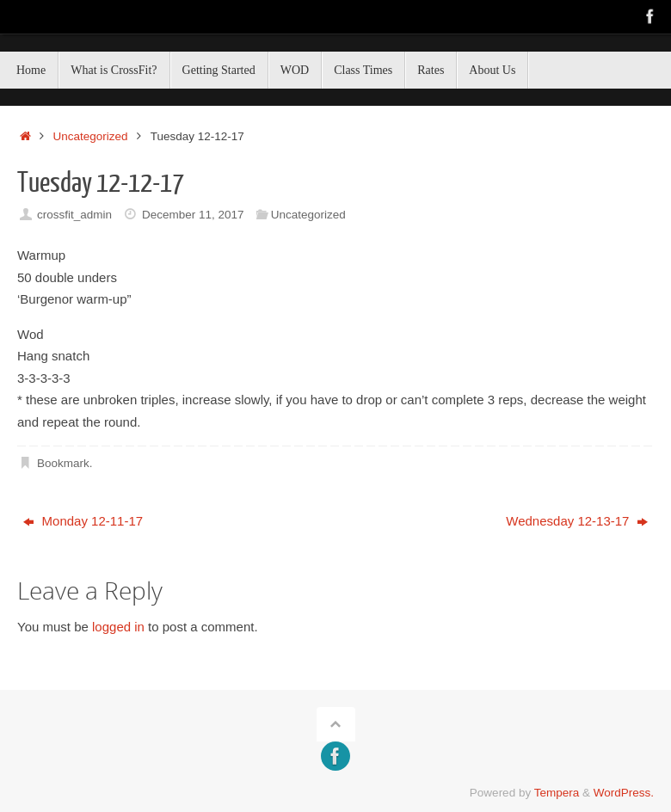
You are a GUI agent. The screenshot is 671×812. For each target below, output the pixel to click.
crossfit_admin (74, 215)
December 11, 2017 (193, 215)
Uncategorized (91, 136)
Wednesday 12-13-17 (576, 521)
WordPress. (624, 793)
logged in (118, 627)
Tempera (557, 793)
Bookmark (63, 463)
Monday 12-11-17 (83, 521)
